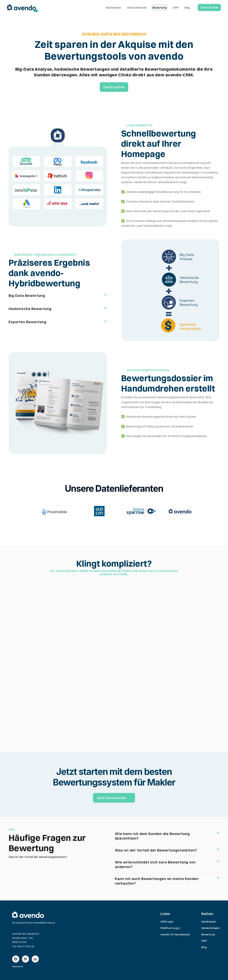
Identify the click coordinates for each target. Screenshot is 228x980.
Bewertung (208, 934)
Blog (204, 947)
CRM (204, 941)
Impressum (18, 966)
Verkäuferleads (210, 928)
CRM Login (167, 922)
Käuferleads (208, 922)
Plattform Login (170, 928)
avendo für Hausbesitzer (175, 934)
